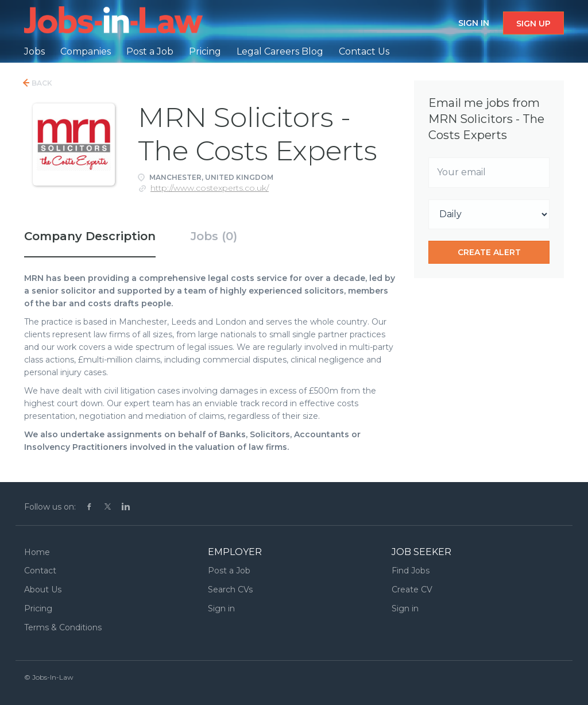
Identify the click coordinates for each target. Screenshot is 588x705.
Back (41, 83)
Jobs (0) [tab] (214, 236)
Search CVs (230, 590)
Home (37, 552)
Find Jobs (411, 571)
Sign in (474, 23)
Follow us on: (50, 507)
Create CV (412, 590)
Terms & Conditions (63, 627)
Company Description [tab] (90, 236)
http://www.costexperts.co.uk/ (210, 188)
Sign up (533, 24)
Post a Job (229, 571)
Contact (40, 571)
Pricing (38, 608)
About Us (43, 590)
